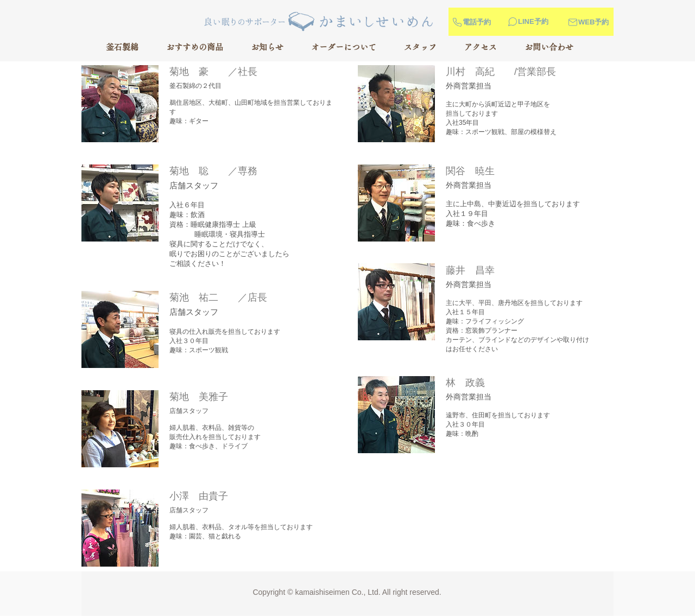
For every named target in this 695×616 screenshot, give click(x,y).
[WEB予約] (602, 22)
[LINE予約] (539, 22)
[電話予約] (472, 22)
